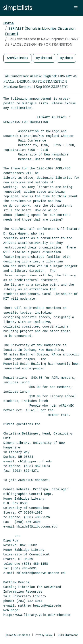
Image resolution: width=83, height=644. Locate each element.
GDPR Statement (68, 635)
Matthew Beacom (17, 87)
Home (9, 23)
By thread (44, 58)
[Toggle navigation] (76, 8)
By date (66, 58)
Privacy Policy (44, 635)
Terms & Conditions (18, 635)
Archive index (17, 58)
